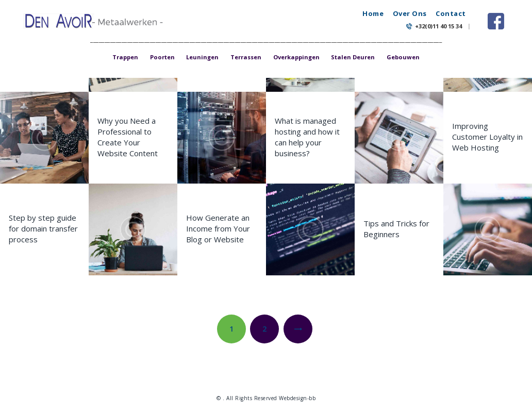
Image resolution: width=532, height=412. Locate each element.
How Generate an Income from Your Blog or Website (218, 228)
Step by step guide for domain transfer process (43, 228)
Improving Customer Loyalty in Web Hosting (487, 137)
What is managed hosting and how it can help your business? (307, 137)
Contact (451, 13)
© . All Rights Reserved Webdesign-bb (266, 398)
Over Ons (410, 13)
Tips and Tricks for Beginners (396, 229)
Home (373, 13)
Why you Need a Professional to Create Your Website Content (128, 137)
